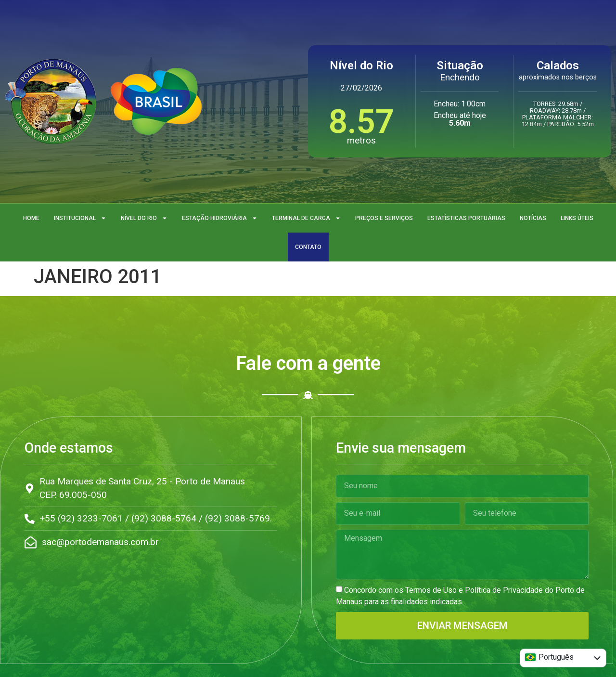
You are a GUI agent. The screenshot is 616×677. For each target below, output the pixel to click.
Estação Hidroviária (220, 218)
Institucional (80, 218)
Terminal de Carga (306, 218)
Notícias (533, 218)
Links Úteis (577, 218)
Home (31, 218)
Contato (308, 247)
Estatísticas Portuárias (466, 218)
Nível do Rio (144, 218)
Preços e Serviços (384, 218)
